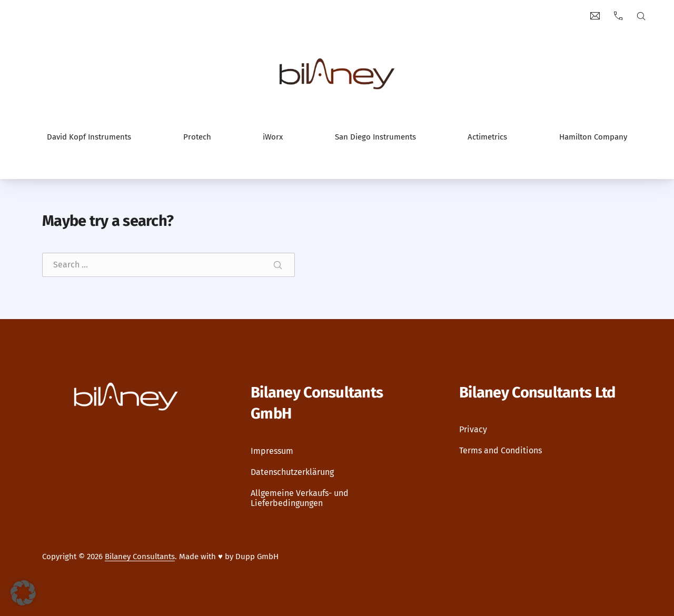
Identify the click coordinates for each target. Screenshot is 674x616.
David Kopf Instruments (89, 137)
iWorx (273, 137)
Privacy (473, 430)
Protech (197, 137)
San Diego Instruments (375, 137)
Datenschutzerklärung (292, 472)
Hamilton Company (593, 137)
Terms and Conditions (500, 451)
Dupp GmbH (257, 557)
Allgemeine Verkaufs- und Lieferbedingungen (300, 498)
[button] (23, 593)
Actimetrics (487, 137)
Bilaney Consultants (140, 557)
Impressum (272, 451)
